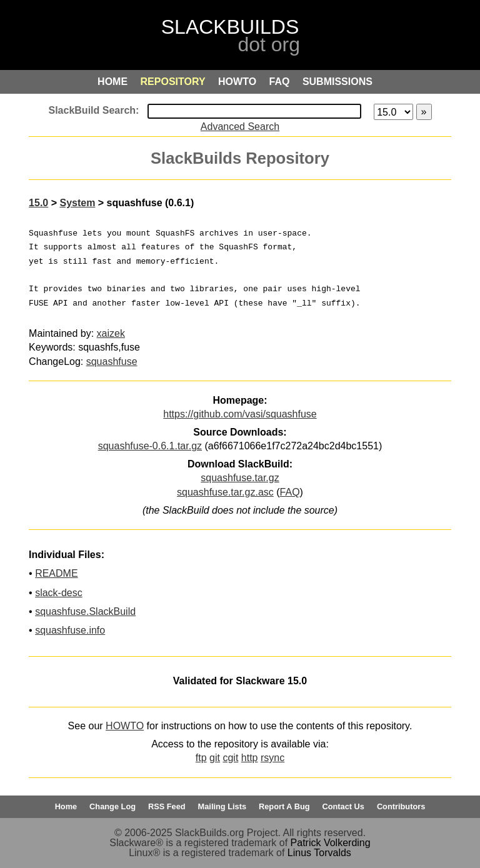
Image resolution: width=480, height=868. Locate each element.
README (56, 573)
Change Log (112, 806)
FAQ (290, 492)
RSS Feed (167, 806)
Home (66, 806)
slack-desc (59, 593)
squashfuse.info (70, 630)
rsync (272, 758)
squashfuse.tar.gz (240, 478)
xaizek (111, 333)
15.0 (38, 203)
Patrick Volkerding (331, 843)
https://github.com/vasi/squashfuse (240, 414)
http (250, 758)
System (77, 203)
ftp (201, 758)
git (215, 758)
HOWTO (125, 726)
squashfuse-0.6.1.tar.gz (150, 446)
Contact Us (343, 806)
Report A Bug (284, 806)
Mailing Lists (222, 806)
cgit (230, 758)
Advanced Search (240, 127)
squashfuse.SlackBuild (85, 611)
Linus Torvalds (319, 853)
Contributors (401, 806)
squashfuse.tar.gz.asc (225, 492)
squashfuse (112, 362)
